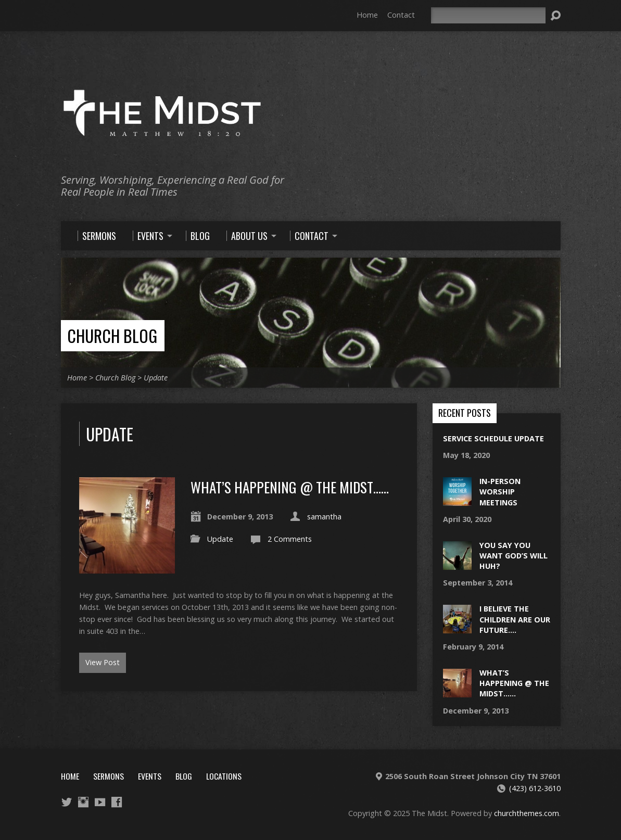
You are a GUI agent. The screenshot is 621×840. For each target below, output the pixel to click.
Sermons (109, 776)
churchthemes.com (527, 813)
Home (367, 15)
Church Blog (112, 335)
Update (156, 378)
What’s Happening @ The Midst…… (290, 487)
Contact (401, 15)
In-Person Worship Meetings (500, 492)
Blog (184, 776)
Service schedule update (493, 438)
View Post (103, 662)
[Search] (488, 15)
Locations (224, 776)
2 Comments (290, 539)
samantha (324, 517)
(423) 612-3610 (535, 788)
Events (150, 776)
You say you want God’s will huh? (514, 556)
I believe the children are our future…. (515, 619)
